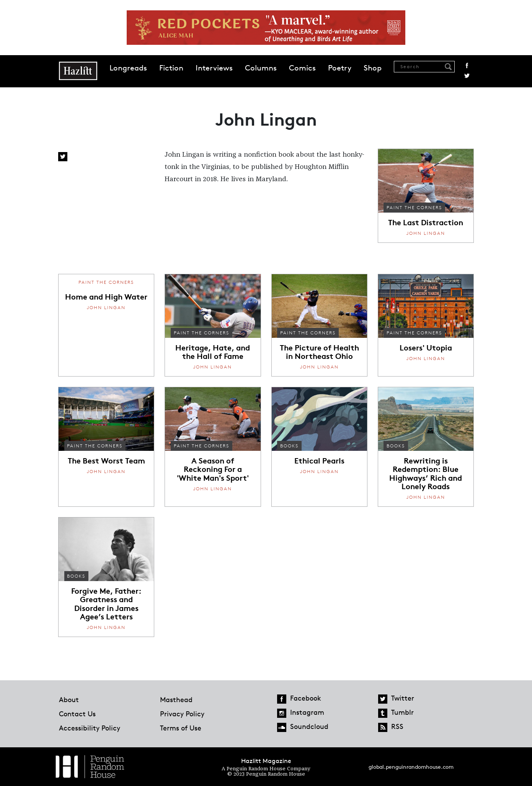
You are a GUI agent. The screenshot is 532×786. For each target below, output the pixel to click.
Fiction (171, 68)
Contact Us (77, 714)
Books (289, 446)
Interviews (214, 68)
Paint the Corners (414, 207)
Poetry (340, 68)
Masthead (176, 699)
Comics (302, 68)
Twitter (467, 76)
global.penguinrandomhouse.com (411, 767)
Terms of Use (181, 728)
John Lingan (426, 233)
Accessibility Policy (90, 728)
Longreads (128, 68)
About (69, 699)
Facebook (467, 65)
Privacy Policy (182, 714)
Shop (373, 68)
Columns (261, 68)
